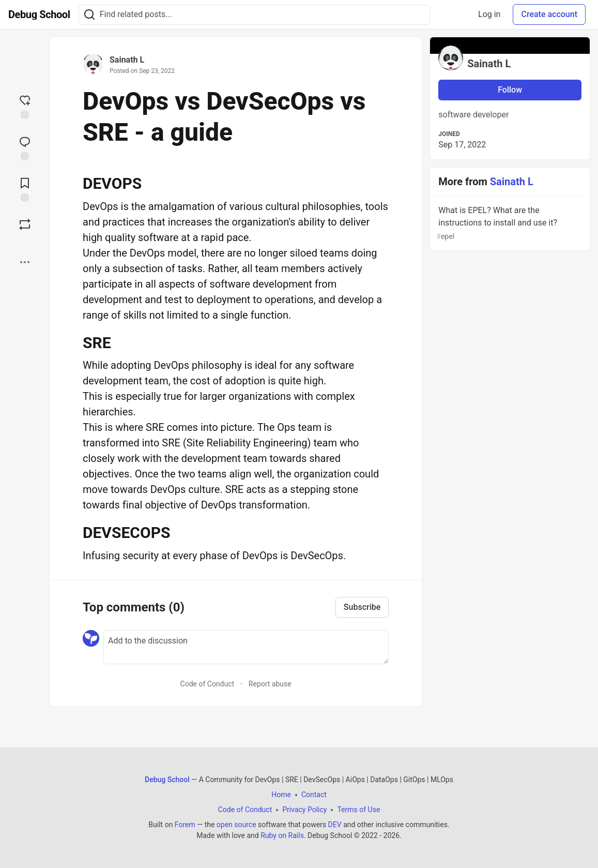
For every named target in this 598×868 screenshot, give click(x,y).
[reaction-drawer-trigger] (25, 106)
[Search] (89, 15)
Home (281, 795)
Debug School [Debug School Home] (167, 780)
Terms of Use (358, 810)
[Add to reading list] (25, 189)
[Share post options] (25, 262)
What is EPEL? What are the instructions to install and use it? (509, 224)
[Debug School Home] (39, 14)
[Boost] (25, 225)
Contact (314, 795)
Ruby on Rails (282, 835)
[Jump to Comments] (25, 147)
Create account (549, 14)
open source (236, 825)
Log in (489, 14)
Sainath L (127, 60)
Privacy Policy (304, 810)
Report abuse (270, 684)
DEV (335, 825)
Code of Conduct (208, 684)
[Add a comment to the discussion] (246, 647)
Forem (185, 825)
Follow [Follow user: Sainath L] (510, 90)
